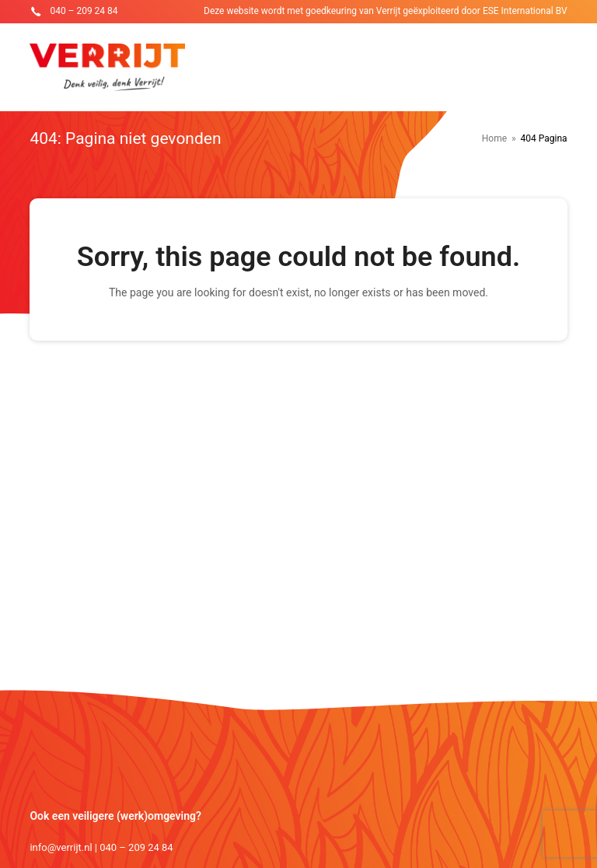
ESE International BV (525, 11)
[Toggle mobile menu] (559, 68)
